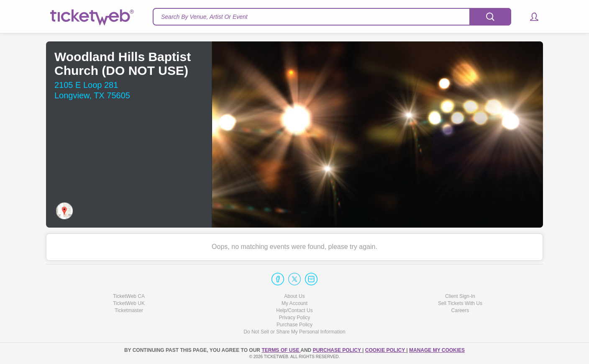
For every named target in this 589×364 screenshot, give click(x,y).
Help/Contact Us (294, 310)
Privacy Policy (295, 318)
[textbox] (332, 17)
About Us (294, 296)
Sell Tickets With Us (460, 303)
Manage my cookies (437, 350)
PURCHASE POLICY (338, 350)
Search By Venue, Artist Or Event (204, 17)
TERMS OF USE (281, 350)
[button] (530, 17)
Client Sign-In (460, 296)
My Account (294, 303)
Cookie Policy (386, 350)
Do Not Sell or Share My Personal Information (294, 332)
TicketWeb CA (129, 296)
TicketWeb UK (129, 303)
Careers (460, 310)
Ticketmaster (129, 310)
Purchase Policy (294, 325)
